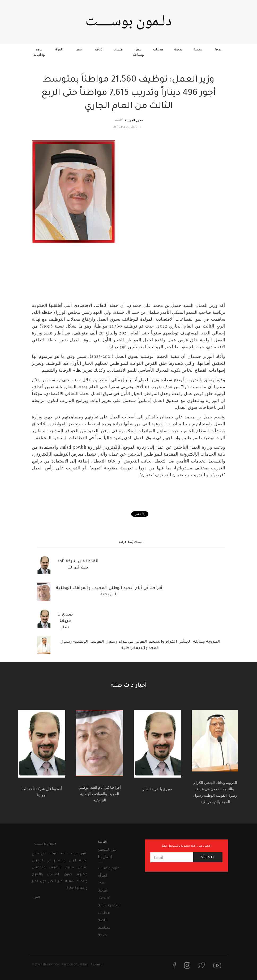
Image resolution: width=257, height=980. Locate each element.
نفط (79, 49)
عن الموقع (107, 850)
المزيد (36, 898)
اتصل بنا (105, 857)
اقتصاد (119, 49)
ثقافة (99, 49)
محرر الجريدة (134, 120)
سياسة (198, 49)
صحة (218, 49)
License (97, 964)
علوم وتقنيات (39, 52)
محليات (158, 49)
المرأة (59, 49)
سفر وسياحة (138, 52)
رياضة (178, 49)
